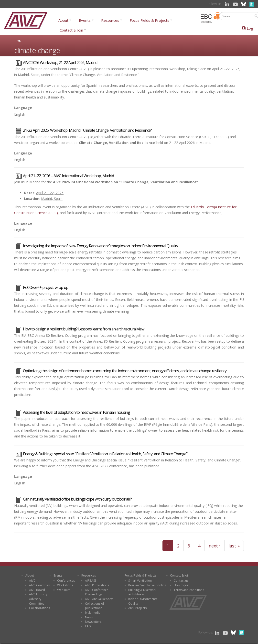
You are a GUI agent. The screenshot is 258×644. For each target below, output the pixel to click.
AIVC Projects (137, 608)
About (63, 20)
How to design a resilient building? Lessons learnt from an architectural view (84, 329)
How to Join (182, 585)
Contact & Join (71, 30)
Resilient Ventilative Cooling (147, 585)
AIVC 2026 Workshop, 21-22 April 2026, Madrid (60, 63)
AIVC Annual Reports (99, 599)
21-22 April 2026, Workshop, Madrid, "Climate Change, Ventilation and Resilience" (87, 130)
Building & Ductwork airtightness (142, 592)
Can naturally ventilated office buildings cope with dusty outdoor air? (77, 499)
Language (23, 108)
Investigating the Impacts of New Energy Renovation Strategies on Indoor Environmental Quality (100, 246)
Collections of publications (95, 606)
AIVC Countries (39, 585)
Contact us (181, 581)
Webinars (64, 590)
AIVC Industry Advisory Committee (38, 599)
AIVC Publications (97, 585)
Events (85, 20)
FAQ (88, 626)
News (89, 617)
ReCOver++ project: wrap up (46, 287)
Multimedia (93, 613)
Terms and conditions (189, 590)
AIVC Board (37, 590)
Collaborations (39, 608)
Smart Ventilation (140, 581)
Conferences (66, 581)
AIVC (32, 581)
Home (19, 41)
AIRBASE (91, 581)
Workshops (65, 585)
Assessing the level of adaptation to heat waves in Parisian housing (76, 412)
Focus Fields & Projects (150, 20)
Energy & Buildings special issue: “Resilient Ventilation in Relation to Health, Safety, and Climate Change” (105, 454)
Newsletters (93, 622)
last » (234, 546)
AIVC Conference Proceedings (97, 592)
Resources (110, 20)
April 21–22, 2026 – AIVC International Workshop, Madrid (68, 176)
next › (215, 546)
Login (251, 28)
